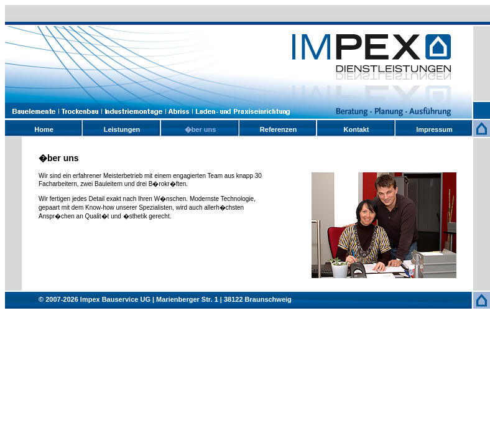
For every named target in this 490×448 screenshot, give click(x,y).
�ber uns (201, 129)
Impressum (434, 129)
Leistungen (122, 129)
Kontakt (357, 129)
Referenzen (278, 129)
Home (44, 129)
